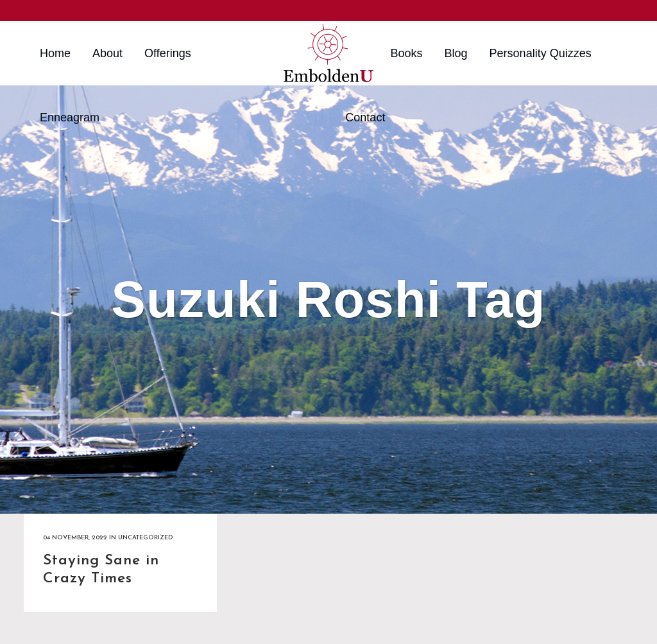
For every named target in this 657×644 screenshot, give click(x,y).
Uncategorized (145, 538)
